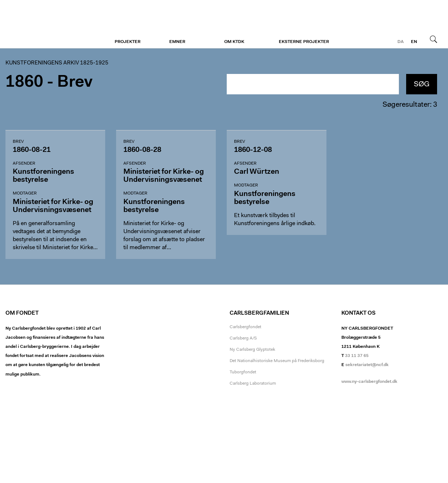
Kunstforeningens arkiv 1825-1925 (57, 63)
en (414, 42)
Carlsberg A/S (243, 338)
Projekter (128, 42)
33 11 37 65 (357, 356)
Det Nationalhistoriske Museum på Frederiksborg (277, 361)
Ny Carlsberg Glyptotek (252, 350)
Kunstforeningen (50, 24)
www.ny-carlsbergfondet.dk (369, 382)
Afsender (24, 164)
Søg (433, 39)
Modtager (25, 193)
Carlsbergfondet (245, 327)
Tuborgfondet (243, 372)
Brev (18, 142)
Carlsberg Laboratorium (253, 384)
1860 (24, 83)
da (401, 42)
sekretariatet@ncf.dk (367, 365)
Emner (177, 42)
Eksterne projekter (304, 42)
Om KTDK (234, 42)
